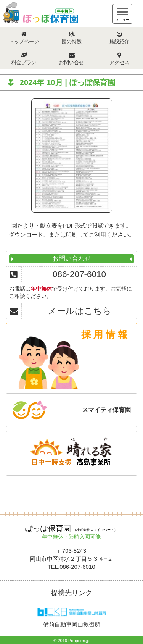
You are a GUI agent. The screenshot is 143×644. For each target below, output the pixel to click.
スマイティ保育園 (106, 410)
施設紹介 (119, 42)
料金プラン (24, 63)
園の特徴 (72, 42)
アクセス (119, 63)
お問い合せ (71, 63)
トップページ (24, 42)
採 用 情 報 (104, 334)
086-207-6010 (79, 274)
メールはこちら (80, 311)
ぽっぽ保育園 (40, 14)
